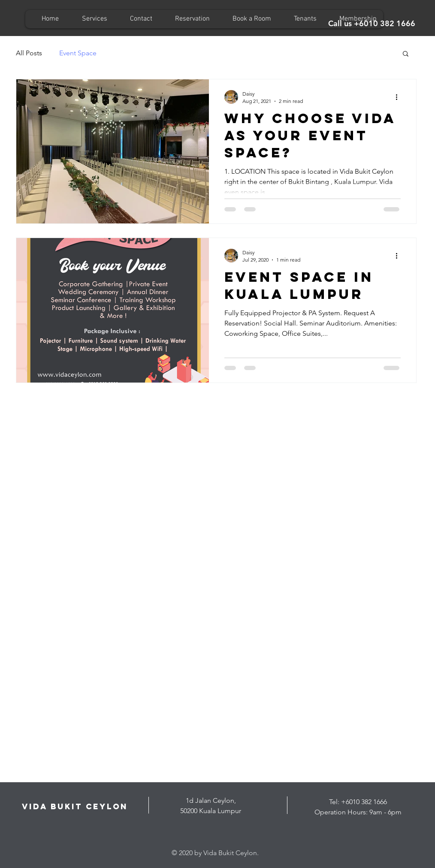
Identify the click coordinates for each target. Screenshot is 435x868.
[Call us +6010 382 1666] (372, 23)
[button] (406, 54)
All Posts (29, 53)
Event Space (78, 53)
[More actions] (399, 97)
